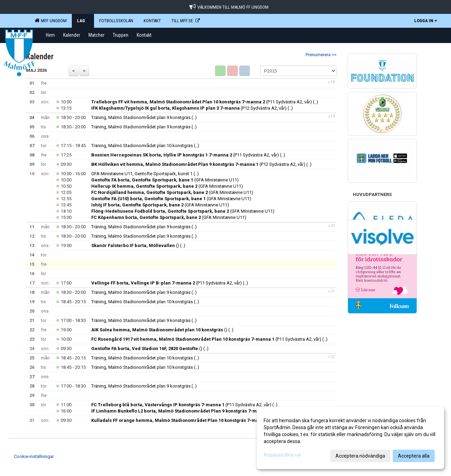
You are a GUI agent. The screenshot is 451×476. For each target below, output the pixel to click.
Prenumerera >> (321, 55)
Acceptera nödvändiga (360, 456)
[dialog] (350, 438)
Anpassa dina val (282, 455)
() (135, 245)
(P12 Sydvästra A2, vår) (189, 108)
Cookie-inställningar (34, 456)
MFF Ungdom (51, 20)
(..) (316, 102)
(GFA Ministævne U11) (165, 180)
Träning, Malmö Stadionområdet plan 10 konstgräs (142, 146)
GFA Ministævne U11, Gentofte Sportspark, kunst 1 (142, 174)
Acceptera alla (414, 456)
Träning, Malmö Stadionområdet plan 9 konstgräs (141, 117)
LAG (83, 21)
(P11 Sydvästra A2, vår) (202, 102)
